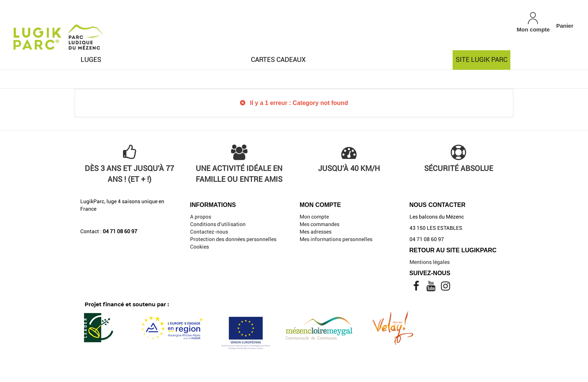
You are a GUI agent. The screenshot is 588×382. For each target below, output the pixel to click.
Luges (91, 59)
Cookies (199, 247)
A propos (201, 217)
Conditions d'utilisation (218, 224)
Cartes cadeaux (278, 59)
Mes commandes (319, 224)
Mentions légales (430, 262)
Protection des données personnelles (233, 239)
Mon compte (314, 217)
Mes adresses (316, 232)
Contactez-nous (209, 232)
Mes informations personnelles (336, 239)
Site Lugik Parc (481, 59)
